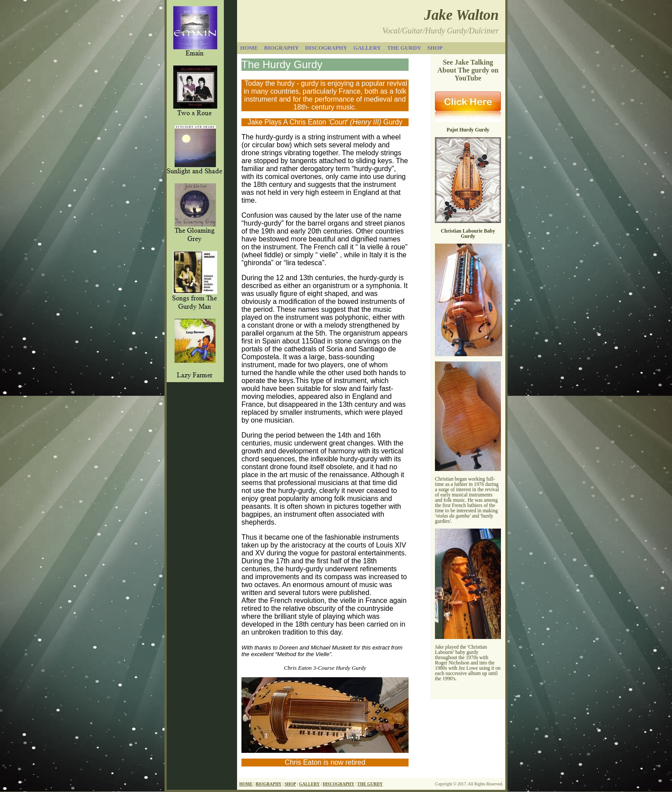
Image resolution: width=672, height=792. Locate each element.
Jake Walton (461, 15)
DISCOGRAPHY (339, 784)
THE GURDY (370, 784)
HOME (246, 784)
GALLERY (309, 784)
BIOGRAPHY (268, 784)
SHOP (290, 784)
